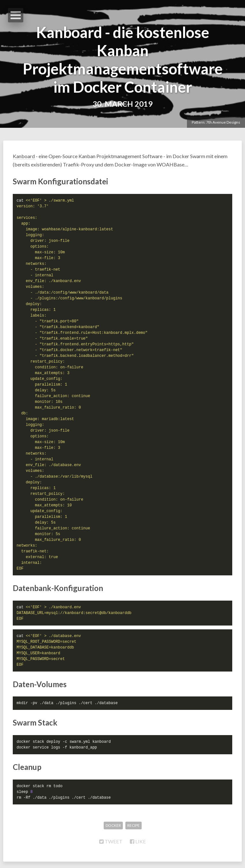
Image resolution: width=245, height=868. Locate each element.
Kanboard (24, 156)
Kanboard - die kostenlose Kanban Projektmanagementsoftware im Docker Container (123, 59)
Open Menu (16, 15)
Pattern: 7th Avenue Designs (216, 122)
